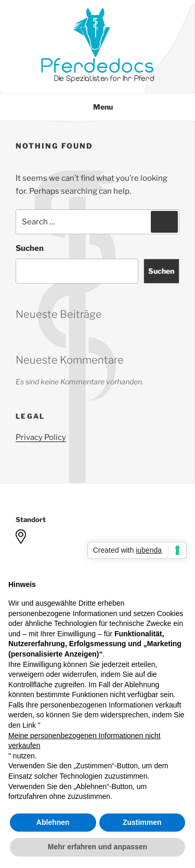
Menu (97, 107)
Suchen (30, 248)
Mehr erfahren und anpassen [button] (97, 847)
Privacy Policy (41, 437)
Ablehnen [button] (53, 822)
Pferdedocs (97, 67)
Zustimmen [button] (142, 822)
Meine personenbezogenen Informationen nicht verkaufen (84, 741)
